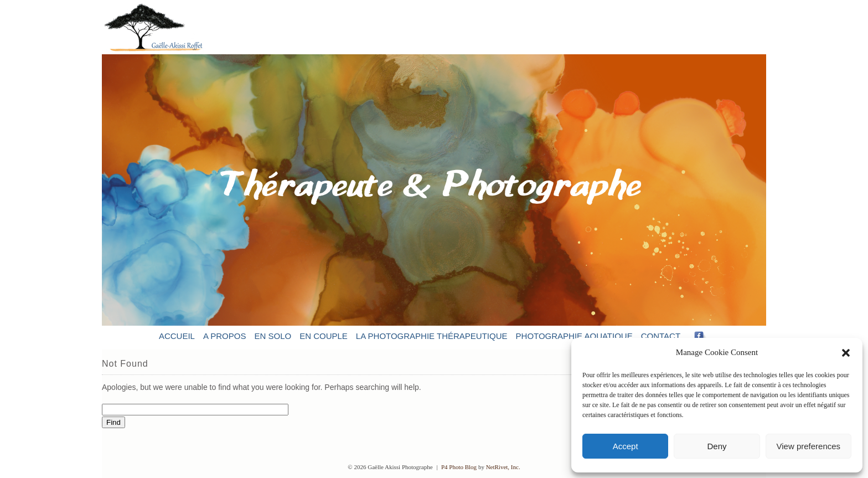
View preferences (809, 446)
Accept (626, 446)
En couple (324, 336)
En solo (273, 336)
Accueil (177, 336)
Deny (717, 446)
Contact (661, 336)
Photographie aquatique (574, 336)
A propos (225, 336)
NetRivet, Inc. (503, 467)
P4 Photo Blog (459, 467)
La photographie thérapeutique (432, 336)
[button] (846, 353)
